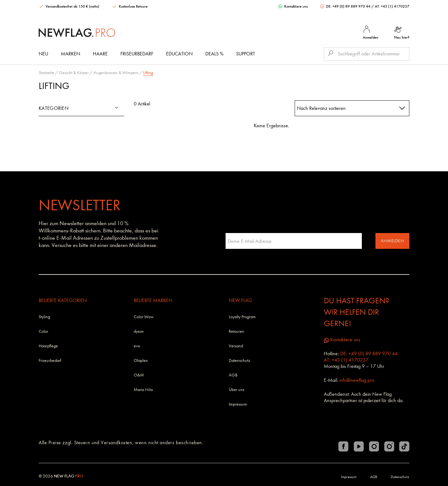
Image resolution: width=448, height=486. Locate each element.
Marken (70, 54)
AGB (233, 375)
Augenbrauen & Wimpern (116, 73)
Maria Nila (143, 390)
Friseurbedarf (137, 54)
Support (246, 54)
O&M (139, 375)
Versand (236, 346)
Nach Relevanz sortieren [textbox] (321, 108)
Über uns (237, 390)
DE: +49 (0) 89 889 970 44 (346, 6)
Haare (100, 54)
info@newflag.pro (357, 380)
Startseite (46, 73)
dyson (139, 331)
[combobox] (352, 108)
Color (43, 331)
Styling (44, 317)
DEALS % (214, 54)
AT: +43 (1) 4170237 (392, 6)
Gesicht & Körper (74, 73)
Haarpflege (48, 346)
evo (137, 346)
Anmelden (392, 241)
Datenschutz (239, 360)
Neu (43, 54)
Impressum (238, 404)
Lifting (148, 73)
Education (179, 54)
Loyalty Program (242, 317)
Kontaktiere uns (293, 6)
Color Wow (144, 317)
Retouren (237, 331)
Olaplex (141, 360)
